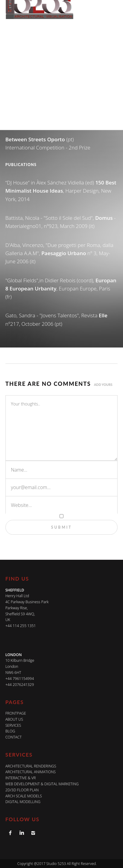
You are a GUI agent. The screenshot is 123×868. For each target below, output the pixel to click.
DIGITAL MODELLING (23, 802)
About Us (14, 719)
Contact (14, 737)
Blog (10, 731)
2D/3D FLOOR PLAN (22, 790)
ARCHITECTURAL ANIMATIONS (31, 772)
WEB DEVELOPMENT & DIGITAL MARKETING (42, 784)
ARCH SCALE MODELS (24, 796)
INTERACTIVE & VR (21, 778)
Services (13, 725)
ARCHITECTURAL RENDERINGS (31, 766)
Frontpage (16, 713)
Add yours (103, 385)
